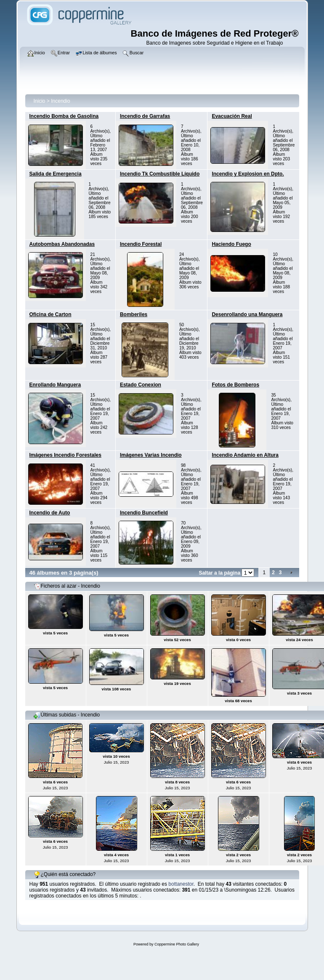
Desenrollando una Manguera (247, 314)
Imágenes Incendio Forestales (65, 455)
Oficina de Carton (50, 314)
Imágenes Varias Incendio (151, 455)
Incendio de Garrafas (145, 116)
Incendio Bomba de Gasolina (64, 116)
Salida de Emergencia (56, 174)
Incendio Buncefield (144, 513)
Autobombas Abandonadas (62, 244)
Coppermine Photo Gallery (177, 944)
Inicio (40, 101)
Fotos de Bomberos (235, 385)
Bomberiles (134, 314)
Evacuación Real (232, 116)
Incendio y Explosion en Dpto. (248, 174)
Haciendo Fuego (231, 244)
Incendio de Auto (50, 513)
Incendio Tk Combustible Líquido (160, 174)
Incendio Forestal (141, 244)
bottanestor (181, 884)
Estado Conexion (141, 385)
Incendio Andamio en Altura (245, 455)
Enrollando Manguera (55, 385)
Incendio (60, 101)
